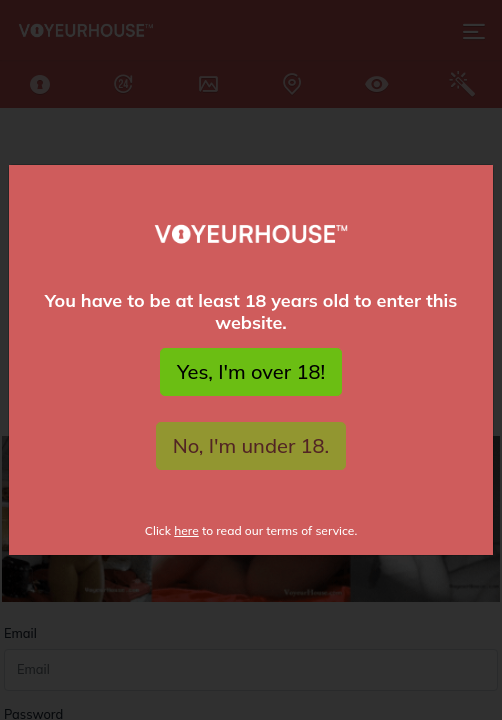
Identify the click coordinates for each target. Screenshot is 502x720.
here (186, 530)
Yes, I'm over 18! (251, 371)
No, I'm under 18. (251, 445)
